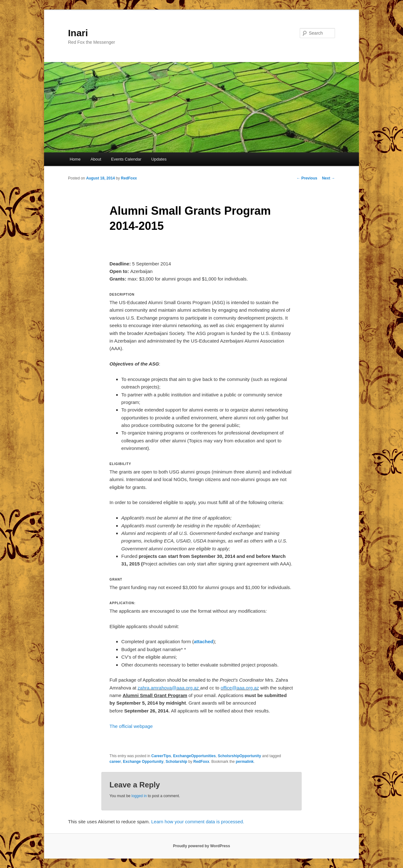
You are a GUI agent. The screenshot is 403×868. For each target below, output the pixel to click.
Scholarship (176, 762)
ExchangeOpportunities (194, 756)
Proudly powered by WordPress (201, 846)
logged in (139, 796)
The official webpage (131, 726)
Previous (307, 178)
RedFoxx (129, 178)
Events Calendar (126, 159)
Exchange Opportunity (143, 762)
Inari (78, 33)
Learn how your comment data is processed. (198, 822)
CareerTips (161, 756)
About (96, 159)
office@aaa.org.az (240, 688)
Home (75, 159)
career (115, 762)
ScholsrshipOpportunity (239, 756)
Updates (159, 159)
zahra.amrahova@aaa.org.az (168, 688)
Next (329, 178)
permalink (245, 762)
